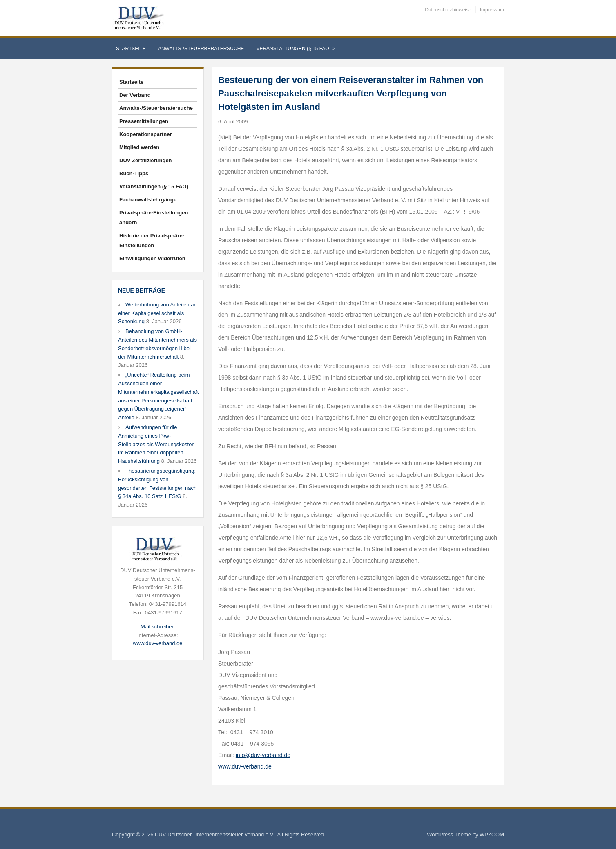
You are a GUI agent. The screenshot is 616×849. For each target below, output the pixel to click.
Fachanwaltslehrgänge (148, 200)
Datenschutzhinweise (448, 10)
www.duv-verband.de (157, 643)
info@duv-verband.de (263, 755)
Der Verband (135, 95)
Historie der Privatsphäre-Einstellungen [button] (152, 240)
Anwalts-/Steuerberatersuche (201, 49)
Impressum (492, 10)
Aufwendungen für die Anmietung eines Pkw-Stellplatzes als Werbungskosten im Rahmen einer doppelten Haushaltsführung (156, 444)
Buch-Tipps (134, 173)
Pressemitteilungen (144, 121)
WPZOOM (492, 834)
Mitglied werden (139, 147)
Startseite (131, 49)
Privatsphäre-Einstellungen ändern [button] (154, 218)
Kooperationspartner (146, 134)
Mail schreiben (158, 627)
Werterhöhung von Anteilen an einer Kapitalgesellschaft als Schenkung (157, 313)
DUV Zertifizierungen (146, 160)
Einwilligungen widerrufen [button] (152, 258)
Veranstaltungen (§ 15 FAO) (295, 49)
